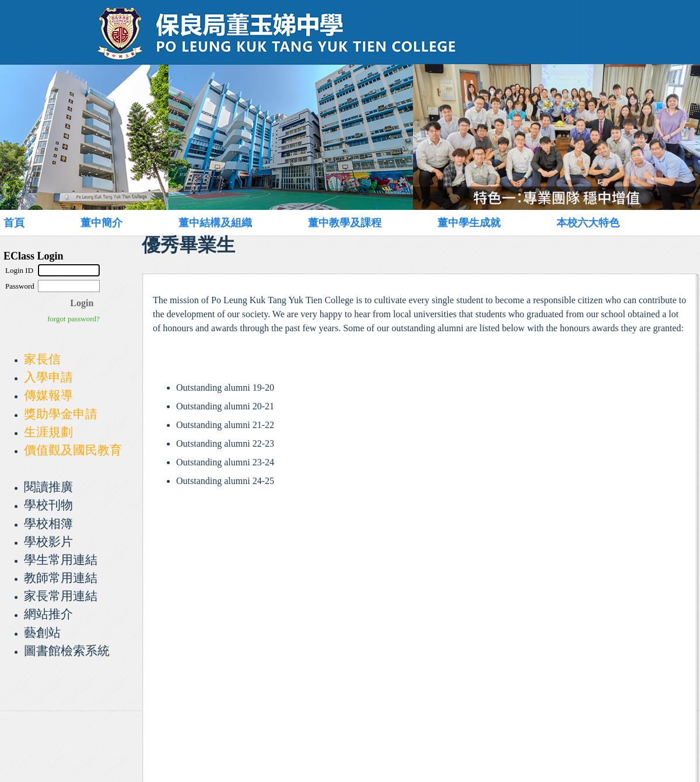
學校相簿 (48, 523)
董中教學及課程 (345, 223)
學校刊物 (48, 505)
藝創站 (42, 632)
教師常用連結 (61, 578)
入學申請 (48, 377)
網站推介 (48, 614)
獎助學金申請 (61, 414)
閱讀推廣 (48, 487)
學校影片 (48, 541)
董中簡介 (101, 223)
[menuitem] (27, 223)
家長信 (42, 359)
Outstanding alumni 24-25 (225, 481)
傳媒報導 (48, 395)
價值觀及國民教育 (73, 450)
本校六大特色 (588, 223)
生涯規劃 (48, 432)
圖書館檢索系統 (67, 651)
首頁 (14, 223)
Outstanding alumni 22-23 (225, 443)
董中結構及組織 (215, 223)
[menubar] (336, 222)
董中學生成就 (469, 223)
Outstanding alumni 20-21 (225, 406)
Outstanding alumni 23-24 (225, 462)
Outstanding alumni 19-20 (225, 388)
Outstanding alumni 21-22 (225, 425)
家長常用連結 (61, 596)
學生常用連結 (61, 560)
